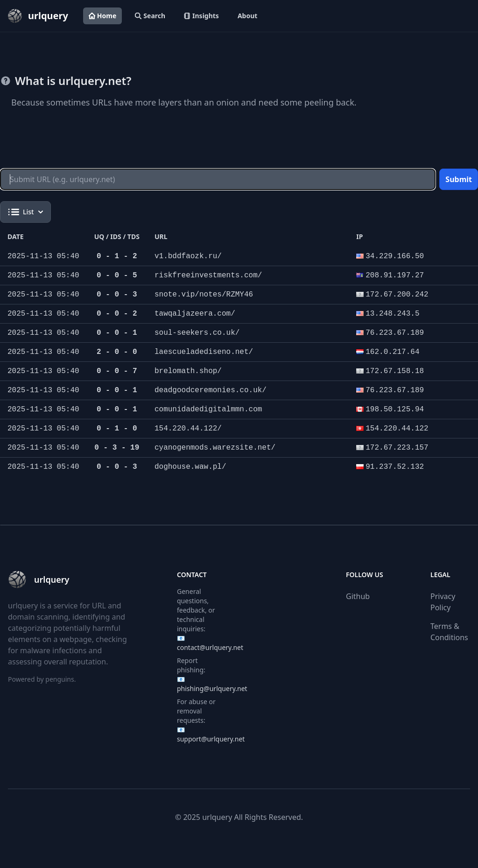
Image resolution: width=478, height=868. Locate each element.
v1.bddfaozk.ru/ (188, 256)
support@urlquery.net (211, 739)
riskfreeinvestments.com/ (208, 275)
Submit (459, 179)
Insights (201, 16)
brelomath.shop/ (188, 371)
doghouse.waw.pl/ (190, 467)
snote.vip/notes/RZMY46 (204, 295)
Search (150, 16)
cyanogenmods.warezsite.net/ (215, 448)
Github (358, 596)
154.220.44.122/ (188, 429)
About (247, 16)
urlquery (217, 817)
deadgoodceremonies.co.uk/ (211, 390)
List (25, 212)
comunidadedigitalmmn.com (208, 409)
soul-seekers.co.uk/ (197, 333)
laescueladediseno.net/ (204, 352)
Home (102, 16)
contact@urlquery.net (210, 647)
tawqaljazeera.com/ (195, 314)
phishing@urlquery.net (212, 688)
